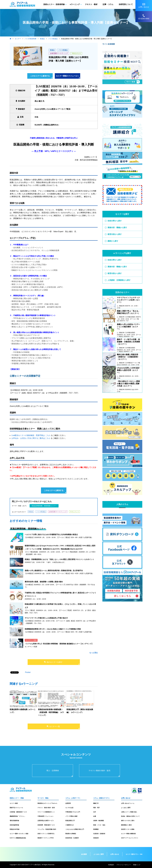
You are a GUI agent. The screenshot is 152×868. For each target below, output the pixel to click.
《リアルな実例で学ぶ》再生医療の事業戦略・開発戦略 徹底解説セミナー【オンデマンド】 (59, 644)
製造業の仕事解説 (71, 834)
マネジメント (76, 53)
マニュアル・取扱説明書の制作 (47, 829)
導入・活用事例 (53, 771)
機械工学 (96, 803)
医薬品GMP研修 (15, 829)
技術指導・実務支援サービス (46, 825)
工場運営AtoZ (70, 825)
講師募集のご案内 (126, 825)
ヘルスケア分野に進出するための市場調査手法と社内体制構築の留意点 (51, 534)
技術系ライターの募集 (128, 829)
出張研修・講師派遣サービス (18, 812)
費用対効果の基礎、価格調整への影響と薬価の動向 (44, 582)
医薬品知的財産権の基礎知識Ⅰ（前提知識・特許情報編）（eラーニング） (51, 712)
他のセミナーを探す (55, 662)
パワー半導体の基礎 (71, 816)
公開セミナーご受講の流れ (129, 812)
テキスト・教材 (91, 4)
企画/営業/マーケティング (59, 53)
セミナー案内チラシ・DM (134, 854)
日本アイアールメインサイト (130, 838)
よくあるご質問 (126, 808)
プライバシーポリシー (124, 865)
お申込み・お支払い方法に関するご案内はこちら (31, 438)
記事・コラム (108, 4)
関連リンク (137, 865)
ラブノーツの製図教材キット (46, 812)
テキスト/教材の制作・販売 (99, 771)
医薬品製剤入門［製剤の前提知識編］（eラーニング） (80, 711)
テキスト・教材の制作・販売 (46, 808)
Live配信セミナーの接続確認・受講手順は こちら (31, 435)
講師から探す (113, 241)
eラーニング (75, 4)
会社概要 (84, 854)
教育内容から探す (115, 234)
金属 (95, 816)
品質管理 (68, 803)
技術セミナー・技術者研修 (54, 4)
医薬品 (52, 50)
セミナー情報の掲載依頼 (128, 834)
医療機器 (96, 829)
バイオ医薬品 (63, 50)
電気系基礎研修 (14, 821)
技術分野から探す (115, 221)
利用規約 (111, 865)
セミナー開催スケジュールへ (67, 76)
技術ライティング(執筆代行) (46, 834)
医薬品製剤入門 (70, 821)
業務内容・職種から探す (117, 228)
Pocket (28, 672)
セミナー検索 (14, 803)
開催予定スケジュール (16, 808)
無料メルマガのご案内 (128, 821)
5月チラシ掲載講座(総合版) (18, 838)
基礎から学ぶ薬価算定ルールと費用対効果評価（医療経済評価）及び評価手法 (54, 571)
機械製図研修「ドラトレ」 (18, 816)
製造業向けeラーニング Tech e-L (47, 803)
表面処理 (96, 838)
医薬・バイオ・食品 (99, 825)
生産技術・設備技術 (99, 834)
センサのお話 (69, 808)
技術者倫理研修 (14, 825)
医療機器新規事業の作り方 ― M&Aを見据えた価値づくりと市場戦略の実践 (53, 629)
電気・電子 (97, 808)
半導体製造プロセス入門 (73, 812)
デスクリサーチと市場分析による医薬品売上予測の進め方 (46, 618)
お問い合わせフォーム (128, 803)
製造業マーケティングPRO (46, 838)
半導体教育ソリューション (46, 816)
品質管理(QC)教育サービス (46, 821)
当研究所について (126, 4)
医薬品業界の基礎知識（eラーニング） (23, 711)
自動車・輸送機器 (99, 821)
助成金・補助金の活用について (130, 816)
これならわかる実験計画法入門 (75, 829)
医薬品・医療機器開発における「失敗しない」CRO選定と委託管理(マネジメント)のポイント (59, 559)
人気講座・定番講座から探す (119, 280)
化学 (95, 812)
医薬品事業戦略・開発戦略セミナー (44, 506)
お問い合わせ (115, 854)
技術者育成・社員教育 (72, 838)
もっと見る (94, 653)
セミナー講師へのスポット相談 (19, 834)
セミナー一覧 (55, 726)
